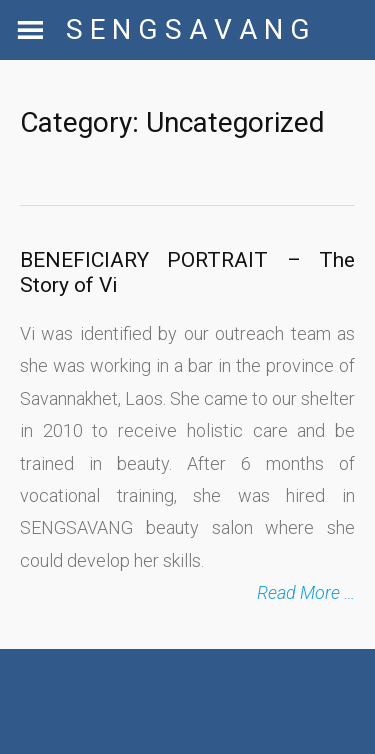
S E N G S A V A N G (188, 29)
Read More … (306, 592)
